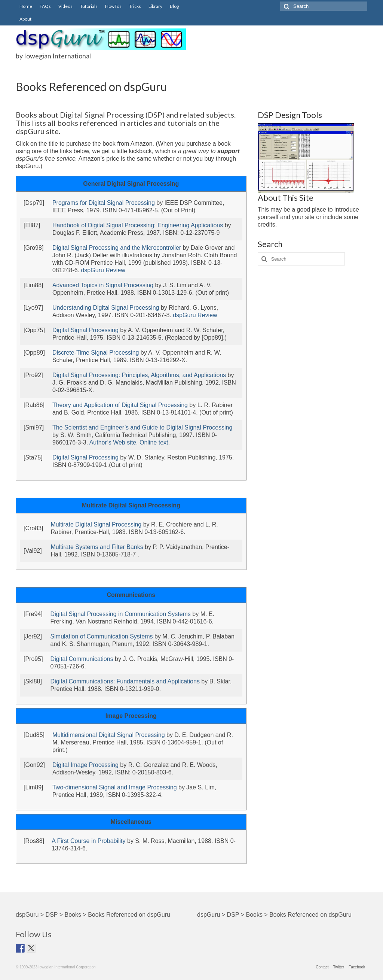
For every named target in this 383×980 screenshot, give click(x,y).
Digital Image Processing (85, 765)
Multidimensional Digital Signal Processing (109, 735)
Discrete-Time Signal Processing (96, 353)
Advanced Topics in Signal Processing (103, 285)
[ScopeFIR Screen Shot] (306, 158)
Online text (154, 442)
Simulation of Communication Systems (102, 636)
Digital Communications (82, 659)
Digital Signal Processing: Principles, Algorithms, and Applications (139, 375)
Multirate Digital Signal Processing (96, 524)
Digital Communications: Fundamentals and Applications (125, 681)
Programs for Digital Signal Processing (104, 203)
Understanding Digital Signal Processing (106, 308)
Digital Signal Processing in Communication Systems (121, 614)
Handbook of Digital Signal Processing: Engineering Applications (138, 225)
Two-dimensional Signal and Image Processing (115, 787)
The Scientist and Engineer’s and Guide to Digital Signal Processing (142, 427)
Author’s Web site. (114, 442)
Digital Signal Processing (85, 330)
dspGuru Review (103, 270)
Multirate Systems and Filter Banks (97, 547)
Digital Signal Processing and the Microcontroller (117, 248)
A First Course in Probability (88, 841)
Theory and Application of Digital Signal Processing (120, 405)
